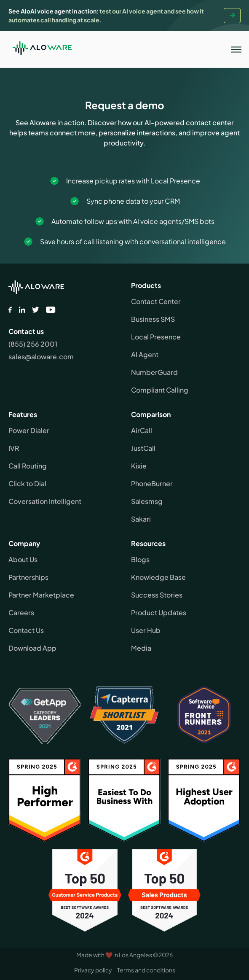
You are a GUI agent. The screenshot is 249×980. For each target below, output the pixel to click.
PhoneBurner (152, 483)
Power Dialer (29, 430)
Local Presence (156, 337)
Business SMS (153, 319)
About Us (23, 559)
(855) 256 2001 (33, 344)
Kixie (139, 466)
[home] (40, 49)
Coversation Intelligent (45, 501)
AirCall (142, 430)
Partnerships (28, 577)
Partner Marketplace (41, 595)
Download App (32, 648)
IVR (14, 448)
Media (141, 648)
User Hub (146, 630)
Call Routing (28, 466)
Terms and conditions (146, 970)
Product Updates (159, 612)
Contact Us (26, 630)
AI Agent (145, 354)
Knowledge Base (158, 577)
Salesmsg (147, 501)
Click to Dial (27, 483)
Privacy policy (93, 970)
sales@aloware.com (41, 357)
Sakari (141, 519)
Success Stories (157, 595)
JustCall (143, 448)
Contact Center (156, 301)
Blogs (140, 559)
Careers (21, 612)
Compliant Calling (160, 390)
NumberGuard (154, 372)
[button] (236, 49)
